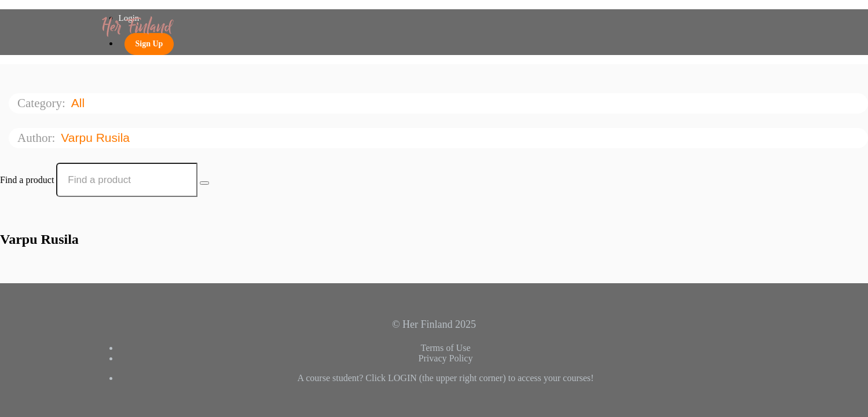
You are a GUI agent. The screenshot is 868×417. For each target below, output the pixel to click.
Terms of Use (446, 348)
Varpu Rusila (97, 138)
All (80, 103)
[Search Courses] (204, 183)
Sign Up (149, 44)
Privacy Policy (446, 358)
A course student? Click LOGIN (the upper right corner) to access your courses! (446, 378)
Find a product (27, 180)
